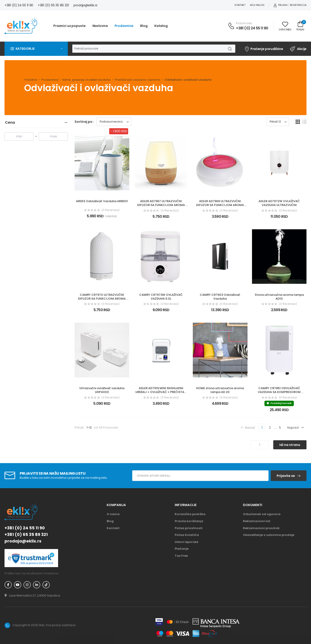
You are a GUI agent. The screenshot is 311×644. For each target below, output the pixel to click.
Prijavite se (286, 476)
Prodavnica (124, 26)
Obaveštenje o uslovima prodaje (269, 535)
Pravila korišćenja (189, 521)
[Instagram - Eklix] (27, 585)
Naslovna (100, 26)
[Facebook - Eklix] (8, 585)
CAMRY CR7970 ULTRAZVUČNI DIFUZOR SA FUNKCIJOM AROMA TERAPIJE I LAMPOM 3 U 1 (102, 299)
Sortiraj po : (84, 122)
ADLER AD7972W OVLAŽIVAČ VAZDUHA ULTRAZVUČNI (279, 203)
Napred (296, 427)
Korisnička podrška (190, 514)
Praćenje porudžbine (264, 49)
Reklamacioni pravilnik (261, 528)
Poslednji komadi (279, 403)
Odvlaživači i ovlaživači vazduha (188, 80)
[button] (36, 49)
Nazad (248, 427)
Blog (144, 26)
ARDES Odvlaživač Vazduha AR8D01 (102, 201)
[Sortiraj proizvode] (114, 122)
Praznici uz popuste (70, 26)
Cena (10, 122)
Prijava (280, 5)
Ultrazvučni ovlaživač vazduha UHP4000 (102, 390)
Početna (31, 80)
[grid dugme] (298, 122)
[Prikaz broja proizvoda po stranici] (278, 122)
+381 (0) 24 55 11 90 (19, 5)
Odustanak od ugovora (262, 514)
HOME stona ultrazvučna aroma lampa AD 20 (220, 390)
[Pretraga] (148, 49)
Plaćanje (182, 549)
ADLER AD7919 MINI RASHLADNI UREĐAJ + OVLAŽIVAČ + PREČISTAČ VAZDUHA (161, 392)
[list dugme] (304, 122)
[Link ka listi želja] (285, 26)
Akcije (298, 49)
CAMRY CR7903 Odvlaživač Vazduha (220, 297)
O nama (113, 514)
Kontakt (240, 5)
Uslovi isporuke (186, 542)
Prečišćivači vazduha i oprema (138, 80)
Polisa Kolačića (187, 535)
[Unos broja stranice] (260, 445)
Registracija (298, 5)
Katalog (161, 26)
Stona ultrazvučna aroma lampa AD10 (280, 297)
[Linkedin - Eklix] (37, 585)
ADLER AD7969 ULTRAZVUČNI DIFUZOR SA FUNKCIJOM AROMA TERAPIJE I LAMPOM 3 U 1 (220, 205)
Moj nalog (257, 5)
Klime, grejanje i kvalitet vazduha (87, 80)
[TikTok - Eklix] (46, 585)
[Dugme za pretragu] (230, 49)
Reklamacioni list (257, 521)
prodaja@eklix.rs (85, 5)
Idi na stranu (290, 445)
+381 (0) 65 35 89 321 (53, 5)
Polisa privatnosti (189, 528)
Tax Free (181, 556)
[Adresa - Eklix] (32, 595)
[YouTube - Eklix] (18, 585)
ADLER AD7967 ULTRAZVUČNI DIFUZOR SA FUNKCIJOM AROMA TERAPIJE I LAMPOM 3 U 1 (161, 205)
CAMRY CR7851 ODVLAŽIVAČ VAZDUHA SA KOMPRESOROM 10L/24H (280, 392)
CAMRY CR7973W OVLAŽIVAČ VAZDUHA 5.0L (161, 297)
